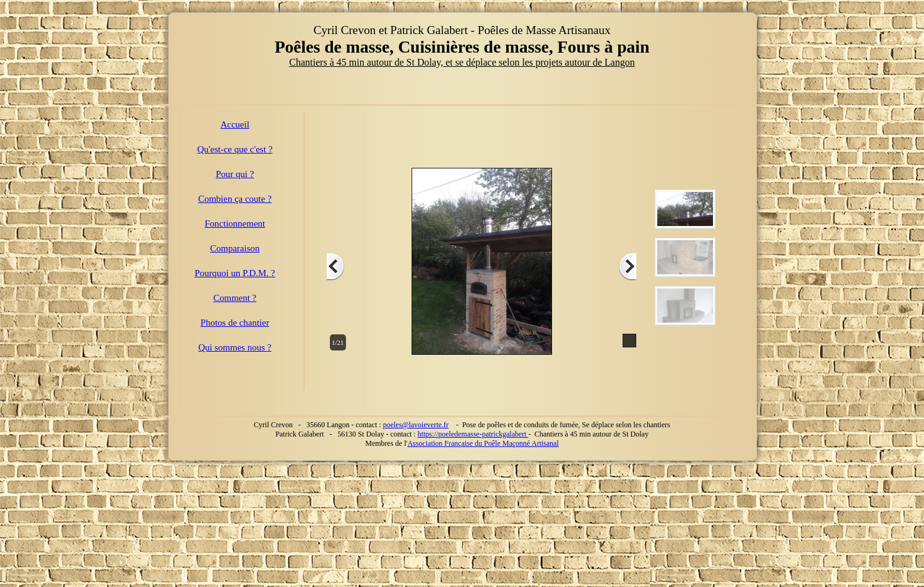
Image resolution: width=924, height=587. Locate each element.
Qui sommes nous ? (235, 347)
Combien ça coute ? (235, 199)
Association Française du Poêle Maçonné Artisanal (483, 443)
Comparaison (235, 248)
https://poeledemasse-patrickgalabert (473, 434)
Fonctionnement (235, 224)
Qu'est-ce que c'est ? (235, 149)
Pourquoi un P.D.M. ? (235, 273)
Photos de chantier (235, 323)
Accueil (235, 124)
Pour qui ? (235, 174)
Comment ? (235, 298)
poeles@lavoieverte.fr (416, 425)
